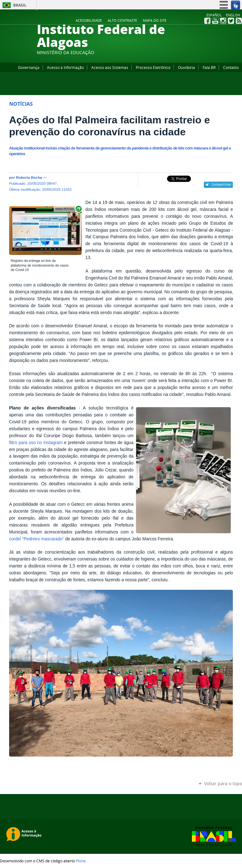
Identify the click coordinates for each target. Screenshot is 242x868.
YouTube (215, 21)
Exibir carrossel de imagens (68, 209)
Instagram (223, 21)
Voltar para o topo (223, 783)
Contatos (231, 67)
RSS (239, 21)
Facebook (207, 21)
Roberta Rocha (29, 177)
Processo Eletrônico (153, 67)
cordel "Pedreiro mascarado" (37, 539)
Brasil (20, 5)
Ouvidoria (187, 67)
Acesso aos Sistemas (110, 67)
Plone (81, 861)
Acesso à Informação (65, 67)
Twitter (231, 21)
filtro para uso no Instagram (36, 443)
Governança (29, 67)
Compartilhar (221, 184)
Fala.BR (209, 67)
